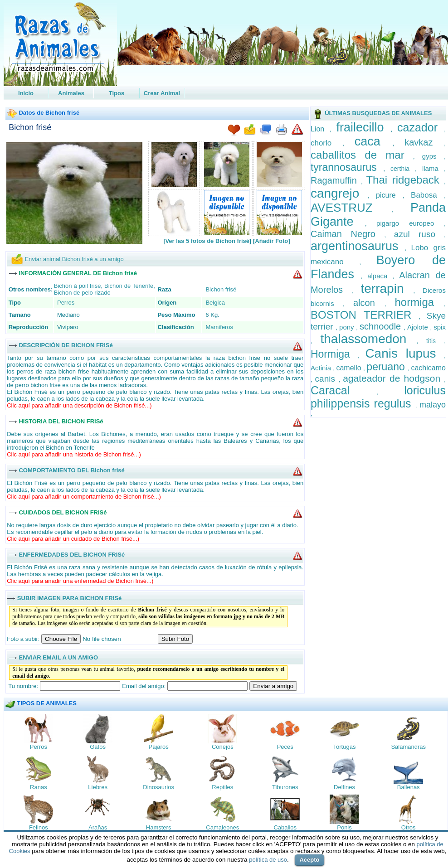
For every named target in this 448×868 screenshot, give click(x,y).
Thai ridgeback (405, 180)
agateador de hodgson (393, 378)
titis (435, 341)
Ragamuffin (336, 180)
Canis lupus (404, 353)
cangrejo (339, 193)
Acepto (309, 860)
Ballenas (409, 787)
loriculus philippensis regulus (378, 397)
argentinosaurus (358, 246)
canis (327, 379)
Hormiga (334, 354)
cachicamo (428, 368)
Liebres (98, 787)
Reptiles (222, 787)
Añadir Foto (271, 241)
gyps (433, 156)
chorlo (326, 143)
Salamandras (408, 747)
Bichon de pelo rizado (82, 293)
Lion (320, 129)
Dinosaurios (158, 787)
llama (433, 168)
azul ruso (419, 234)
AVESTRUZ (351, 208)
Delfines (344, 787)
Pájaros (159, 747)
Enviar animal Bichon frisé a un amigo (74, 259)
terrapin (387, 289)
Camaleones (222, 827)
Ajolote (419, 327)
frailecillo (364, 127)
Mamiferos (219, 327)
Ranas (39, 787)
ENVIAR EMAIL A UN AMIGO (58, 657)
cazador (421, 127)
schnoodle (382, 326)
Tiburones (285, 787)
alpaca (380, 276)
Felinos (39, 827)
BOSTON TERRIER (365, 315)
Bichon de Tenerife (129, 286)
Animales (71, 93)
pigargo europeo (410, 223)
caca (374, 141)
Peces (285, 747)
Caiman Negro (348, 234)
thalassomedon (369, 339)
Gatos (98, 747)
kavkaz (424, 142)
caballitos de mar (362, 155)
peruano (387, 367)
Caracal (344, 390)
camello (350, 368)
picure (389, 195)
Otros (409, 827)
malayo (433, 405)
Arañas (98, 827)
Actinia (322, 368)
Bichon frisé (30, 127)
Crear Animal (162, 93)
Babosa (427, 195)
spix (440, 327)
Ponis (344, 827)
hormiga (420, 302)
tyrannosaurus (347, 167)
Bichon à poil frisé (78, 286)
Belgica (215, 303)
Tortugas (345, 747)
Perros (66, 303)
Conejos (223, 747)
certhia (403, 169)
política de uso (268, 860)
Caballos (285, 827)
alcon (369, 303)
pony (348, 327)
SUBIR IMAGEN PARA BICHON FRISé (69, 598)
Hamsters (159, 827)
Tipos (117, 93)
